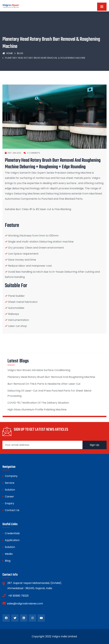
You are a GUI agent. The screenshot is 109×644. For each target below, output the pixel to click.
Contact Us (12, 510)
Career (9, 497)
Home (8, 53)
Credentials (12, 533)
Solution (10, 490)
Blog (20, 53)
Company (11, 476)
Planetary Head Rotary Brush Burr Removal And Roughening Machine (51, 377)
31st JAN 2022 (13, 153)
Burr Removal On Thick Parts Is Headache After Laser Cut (44, 384)
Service (10, 483)
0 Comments (32, 153)
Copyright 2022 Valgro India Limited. (54, 636)
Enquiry (10, 503)
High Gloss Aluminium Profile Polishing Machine (37, 410)
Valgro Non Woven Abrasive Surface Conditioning (39, 370)
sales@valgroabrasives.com (23, 603)
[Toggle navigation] (102, 7)
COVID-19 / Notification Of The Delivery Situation (38, 403)
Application (12, 540)
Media (9, 554)
